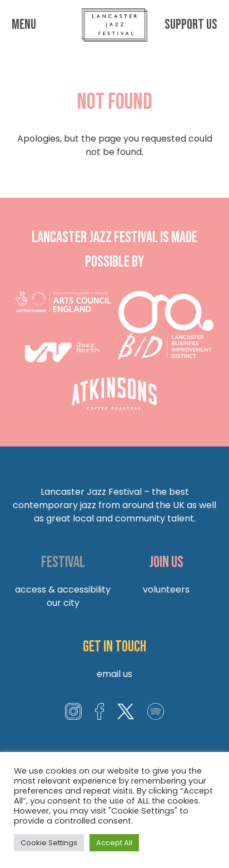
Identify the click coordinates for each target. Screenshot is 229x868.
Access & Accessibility (63, 589)
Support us (191, 25)
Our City (63, 603)
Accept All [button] (114, 843)
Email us (114, 674)
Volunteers (166, 589)
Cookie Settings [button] (49, 843)
